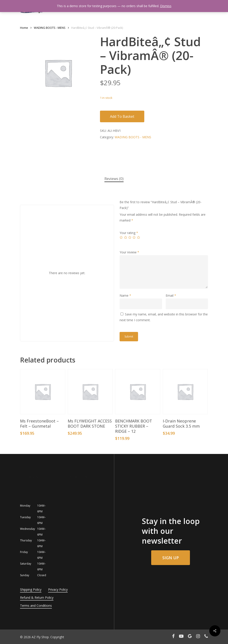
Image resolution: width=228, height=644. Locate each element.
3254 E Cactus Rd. (33, 485)
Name (125, 295)
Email (171, 295)
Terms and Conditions (36, 606)
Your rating (129, 233)
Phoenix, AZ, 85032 (34, 495)
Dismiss (166, 6)
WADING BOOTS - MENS (50, 28)
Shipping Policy (31, 589)
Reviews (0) (114, 179)
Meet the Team (77, 501)
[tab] (114, 179)
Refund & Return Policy (37, 597)
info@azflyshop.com (80, 490)
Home (24, 28)
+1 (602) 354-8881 (79, 485)
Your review (129, 252)
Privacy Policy (58, 589)
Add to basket (122, 116)
